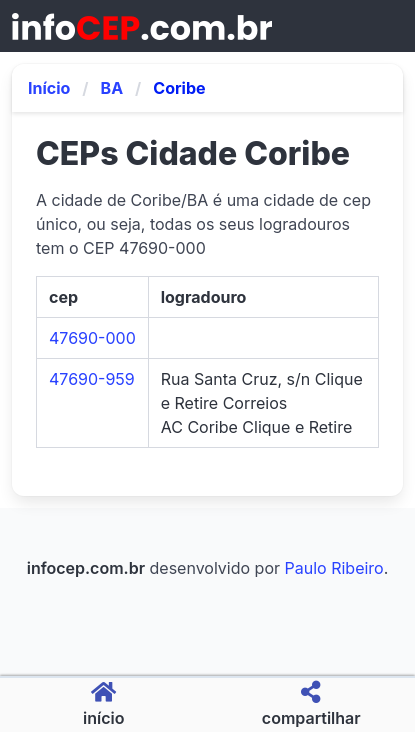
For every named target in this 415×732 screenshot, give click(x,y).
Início (49, 88)
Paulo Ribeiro (334, 568)
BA (112, 88)
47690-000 (92, 338)
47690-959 (92, 379)
